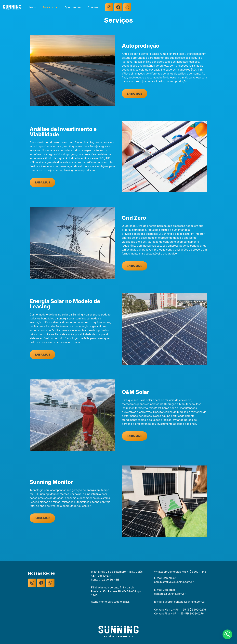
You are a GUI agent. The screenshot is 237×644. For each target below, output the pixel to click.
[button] (227, 634)
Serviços (106, 8)
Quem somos (129, 8)
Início (89, 8)
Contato (149, 8)
